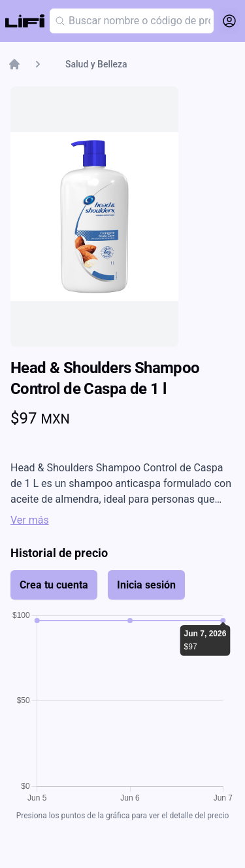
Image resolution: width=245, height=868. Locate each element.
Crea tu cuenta (54, 585)
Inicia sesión (146, 585)
